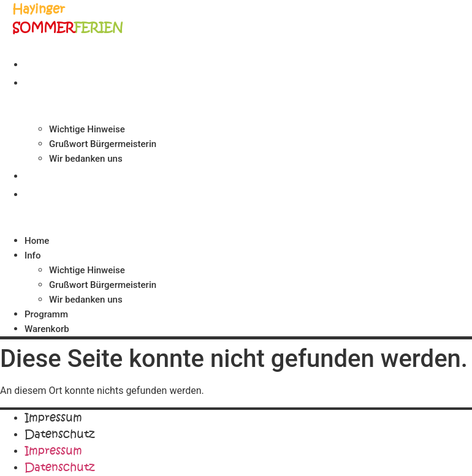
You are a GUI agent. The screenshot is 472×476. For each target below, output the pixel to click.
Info (37, 82)
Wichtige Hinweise (87, 129)
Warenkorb (57, 194)
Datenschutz (59, 434)
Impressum (53, 418)
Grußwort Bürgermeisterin (103, 144)
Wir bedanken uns (86, 159)
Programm (55, 175)
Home (42, 64)
